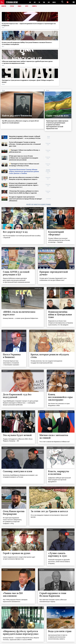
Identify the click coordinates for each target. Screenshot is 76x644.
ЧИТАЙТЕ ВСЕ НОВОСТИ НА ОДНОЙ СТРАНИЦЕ (39, 155)
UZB (50, 2)
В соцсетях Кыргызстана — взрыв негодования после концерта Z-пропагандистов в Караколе (9, 28)
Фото (27, 6)
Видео (20, 6)
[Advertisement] (64, 95)
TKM (45, 2)
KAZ (30, 2)
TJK (40, 2)
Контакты (5, 640)
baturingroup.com (49, 642)
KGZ (35, 2)
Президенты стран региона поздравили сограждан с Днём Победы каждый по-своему (66, 27)
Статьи (12, 6)
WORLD (55, 2)
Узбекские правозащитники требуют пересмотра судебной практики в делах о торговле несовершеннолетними (48, 28)
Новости (4, 6)
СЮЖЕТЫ (35, 6)
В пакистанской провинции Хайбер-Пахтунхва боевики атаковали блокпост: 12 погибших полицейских (28, 28)
